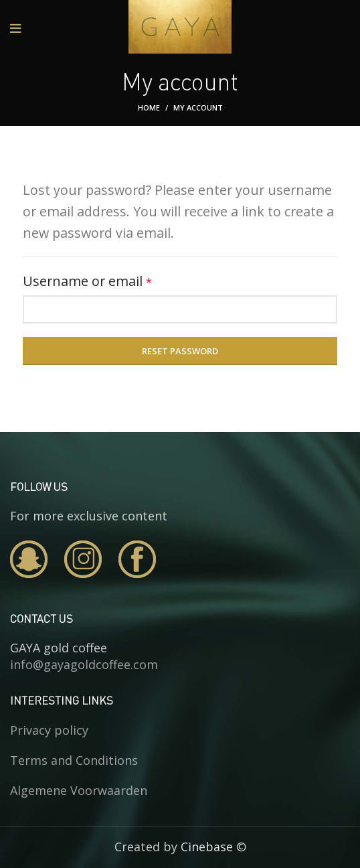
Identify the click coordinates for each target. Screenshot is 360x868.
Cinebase (207, 847)
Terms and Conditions (74, 760)
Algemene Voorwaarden (79, 790)
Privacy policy (49, 730)
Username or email (115, 280)
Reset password (180, 351)
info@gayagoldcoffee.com (84, 664)
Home (149, 107)
